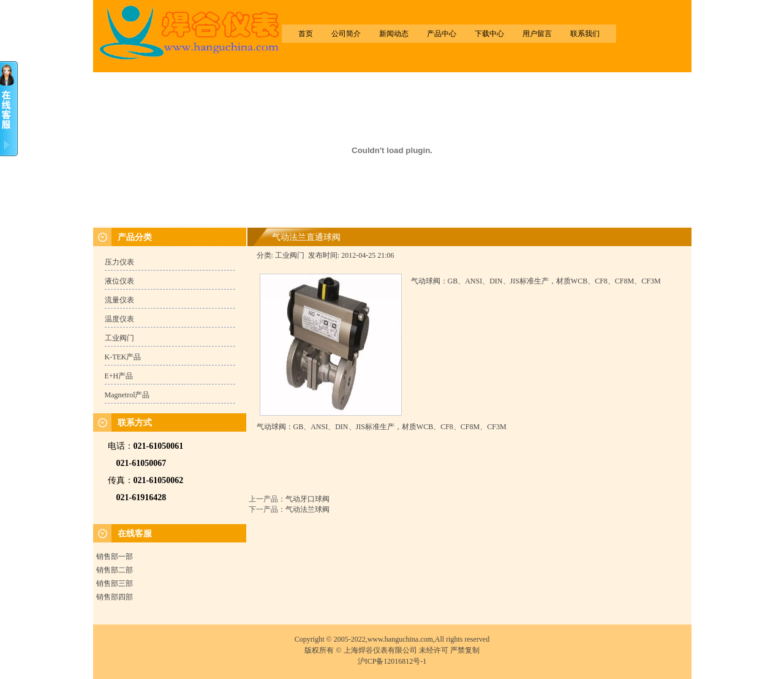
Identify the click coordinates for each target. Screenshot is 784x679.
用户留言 (537, 34)
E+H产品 (119, 376)
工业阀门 (119, 338)
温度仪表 (119, 319)
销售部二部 (115, 570)
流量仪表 (119, 300)
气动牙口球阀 (307, 499)
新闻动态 (394, 34)
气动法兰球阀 (307, 509)
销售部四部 (115, 597)
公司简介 (346, 34)
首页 (306, 34)
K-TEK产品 (123, 357)
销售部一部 (115, 557)
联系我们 (585, 34)
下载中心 (489, 34)
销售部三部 (115, 583)
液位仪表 (119, 281)
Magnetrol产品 (127, 395)
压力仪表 (119, 262)
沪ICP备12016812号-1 (392, 661)
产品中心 (442, 34)
